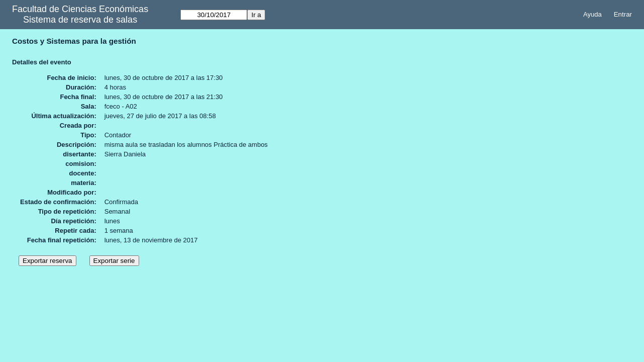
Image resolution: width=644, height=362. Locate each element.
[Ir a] (214, 15)
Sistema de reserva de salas (80, 20)
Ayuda (593, 14)
